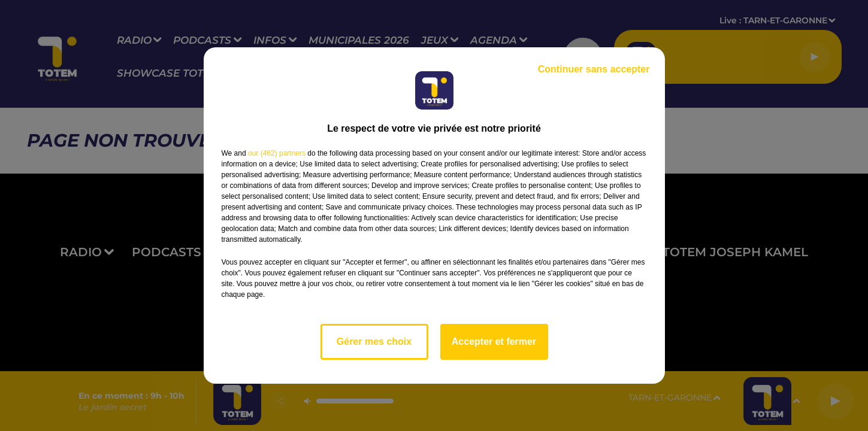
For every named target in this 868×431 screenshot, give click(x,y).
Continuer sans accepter (594, 69)
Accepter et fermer (494, 342)
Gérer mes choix (374, 342)
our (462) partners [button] (277, 153)
